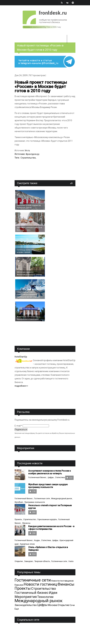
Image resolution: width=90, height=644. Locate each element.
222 (69, 478)
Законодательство (26, 605)
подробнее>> (21, 386)
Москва (52, 605)
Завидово (29, 561)
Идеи (53, 593)
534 (32, 554)
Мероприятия (26, 597)
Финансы (26, 523)
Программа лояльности (35, 502)
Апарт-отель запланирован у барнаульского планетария (28, 318)
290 (32, 533)
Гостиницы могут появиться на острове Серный (29, 251)
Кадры (37, 540)
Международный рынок (62, 499)
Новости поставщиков (62, 581)
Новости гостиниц (40, 584)
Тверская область (42, 561)
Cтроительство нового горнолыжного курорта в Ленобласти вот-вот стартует (28, 294)
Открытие (19, 561)
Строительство (28, 158)
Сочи (72, 605)
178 (32, 491)
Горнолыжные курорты (47, 519)
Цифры (51, 477)
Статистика (60, 477)
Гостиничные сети (42, 499)
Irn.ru (27, 150)
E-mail (18, 426)
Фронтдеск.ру (33, 154)
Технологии (45, 597)
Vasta (71, 561)
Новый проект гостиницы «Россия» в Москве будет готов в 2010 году (41, 87)
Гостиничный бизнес (37, 477)
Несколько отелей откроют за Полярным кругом (29, 207)
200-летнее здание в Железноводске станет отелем (29, 273)
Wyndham (19, 502)
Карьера (19, 585)
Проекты (18, 519)
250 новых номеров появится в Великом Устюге (29, 229)
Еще (17, 609)
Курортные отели (27, 544)
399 (32, 512)
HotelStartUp (21, 357)
